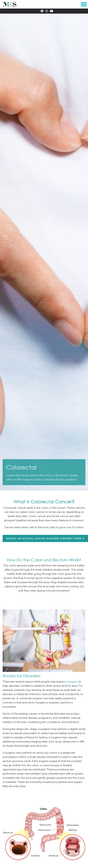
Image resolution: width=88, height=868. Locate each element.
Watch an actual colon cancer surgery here (45, 538)
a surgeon (72, 682)
